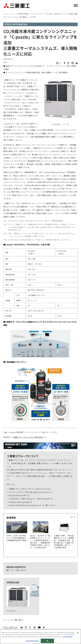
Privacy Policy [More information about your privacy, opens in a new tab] (68, 641)
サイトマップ (8, 633)
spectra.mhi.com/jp (41, 492)
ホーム (6, 14)
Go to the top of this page (75, 627)
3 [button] (74, 517)
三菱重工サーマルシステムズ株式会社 (28, 437)
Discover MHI (21, 495)
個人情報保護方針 (35, 633)
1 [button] (71, 517)
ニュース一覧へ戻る (14, 620)
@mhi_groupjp (23, 502)
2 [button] (72, 517)
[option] (18, 531)
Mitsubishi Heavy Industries (27, 505)
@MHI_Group (26, 499)
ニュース (12, 14)
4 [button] (75, 517)
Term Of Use (11, 611)
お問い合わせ (47, 633)
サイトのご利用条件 (21, 633)
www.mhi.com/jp (43, 489)
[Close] (78, 637)
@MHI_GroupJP (43, 499)
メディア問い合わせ (18, 570)
